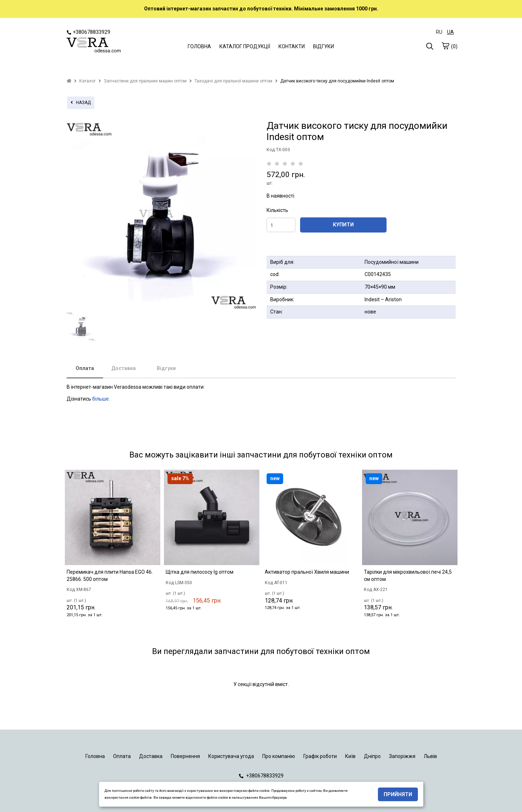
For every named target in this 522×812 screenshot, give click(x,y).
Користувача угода (231, 756)
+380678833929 (88, 32)
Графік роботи (320, 756)
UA (450, 32)
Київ (350, 756)
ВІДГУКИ (324, 46)
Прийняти (398, 794)
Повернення (185, 756)
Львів (430, 756)
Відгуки (166, 368)
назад (81, 103)
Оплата (85, 368)
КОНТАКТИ (292, 46)
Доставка (124, 368)
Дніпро (372, 756)
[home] (69, 81)
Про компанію (279, 756)
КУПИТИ (343, 225)
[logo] (94, 46)
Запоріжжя (402, 756)
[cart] (445, 46)
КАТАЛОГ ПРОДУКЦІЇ (245, 46)
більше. (101, 399)
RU (439, 32)
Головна (95, 756)
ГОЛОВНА (199, 46)
